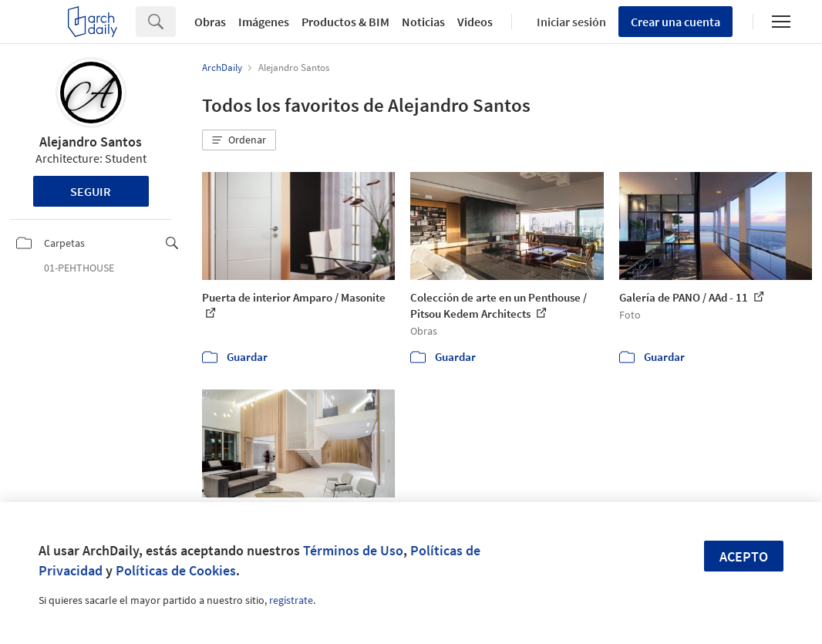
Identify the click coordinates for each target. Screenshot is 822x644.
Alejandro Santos (91, 142)
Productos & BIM (345, 22)
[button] (239, 140)
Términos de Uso (353, 550)
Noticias (423, 22)
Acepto (744, 556)
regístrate (291, 600)
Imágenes (264, 22)
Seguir (91, 191)
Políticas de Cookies (176, 570)
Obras (210, 22)
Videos (475, 22)
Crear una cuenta (675, 22)
